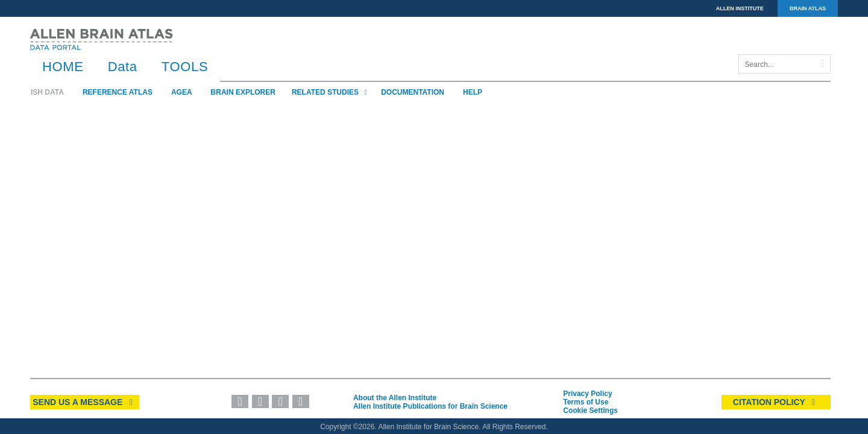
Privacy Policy (587, 394)
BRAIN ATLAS (808, 8)
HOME (63, 67)
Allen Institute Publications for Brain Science (430, 406)
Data (123, 67)
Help (473, 92)
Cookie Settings (590, 410)
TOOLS (185, 67)
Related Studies (331, 92)
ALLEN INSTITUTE (740, 8)
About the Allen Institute (395, 398)
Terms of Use (586, 402)
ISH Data (47, 92)
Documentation (413, 92)
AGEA (182, 92)
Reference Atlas (118, 92)
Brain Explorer (243, 92)
